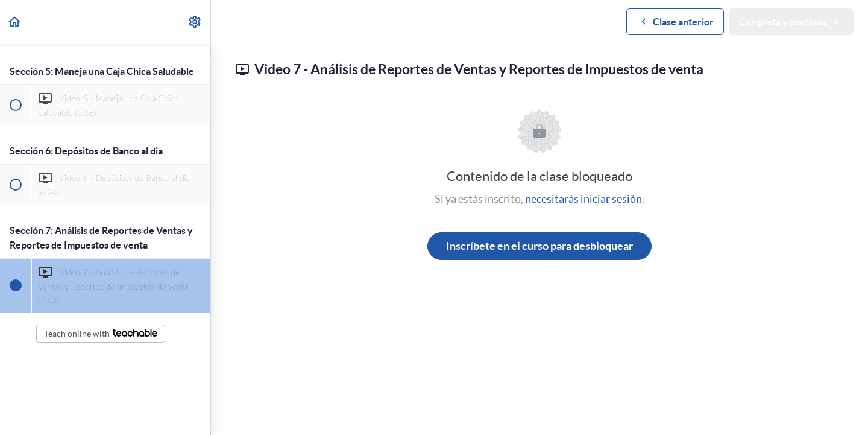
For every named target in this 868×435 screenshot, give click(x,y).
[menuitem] (195, 21)
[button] (15, 21)
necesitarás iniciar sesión (583, 199)
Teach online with (101, 334)
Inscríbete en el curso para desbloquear (539, 246)
